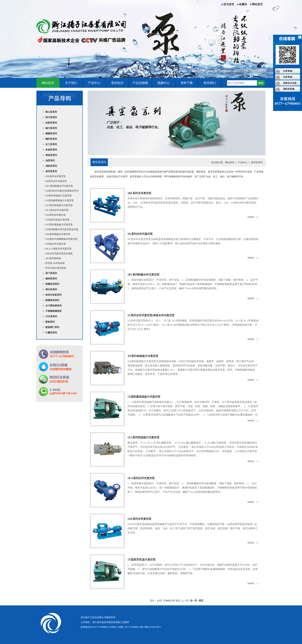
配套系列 (50, 322)
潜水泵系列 (51, 289)
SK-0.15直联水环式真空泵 (59, 249)
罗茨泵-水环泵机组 (55, 263)
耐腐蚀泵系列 (52, 300)
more (251, 217)
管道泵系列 (51, 155)
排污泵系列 (51, 117)
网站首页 (257, 4)
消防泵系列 (51, 166)
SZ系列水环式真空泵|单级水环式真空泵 (60, 191)
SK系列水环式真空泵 (56, 181)
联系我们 (210, 83)
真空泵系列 (51, 171)
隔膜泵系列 (51, 134)
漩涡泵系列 (51, 279)
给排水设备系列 (54, 295)
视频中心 (164, 83)
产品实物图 (140, 83)
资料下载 (187, 83)
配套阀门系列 (52, 327)
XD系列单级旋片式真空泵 (59, 196)
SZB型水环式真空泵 (56, 244)
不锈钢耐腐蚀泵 (54, 311)
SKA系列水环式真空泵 (57, 210)
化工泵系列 (51, 144)
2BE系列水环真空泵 (56, 176)
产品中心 (94, 83)
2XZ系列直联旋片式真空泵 (59, 225)
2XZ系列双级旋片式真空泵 (59, 205)
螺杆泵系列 (51, 139)
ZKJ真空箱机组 (53, 258)
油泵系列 (50, 161)
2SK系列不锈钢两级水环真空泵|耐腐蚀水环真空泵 (59, 240)
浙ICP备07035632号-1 (151, 627)
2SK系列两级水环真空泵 (58, 234)
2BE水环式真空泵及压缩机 (59, 254)
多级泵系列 (51, 150)
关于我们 (71, 83)
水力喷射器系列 (54, 306)
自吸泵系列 (51, 123)
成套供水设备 (290, 83)
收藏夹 (243, 4)
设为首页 (229, 4)
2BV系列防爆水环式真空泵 (59, 186)
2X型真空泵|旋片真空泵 (57, 220)
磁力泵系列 (51, 128)
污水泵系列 (51, 316)
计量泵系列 (51, 333)
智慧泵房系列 (52, 284)
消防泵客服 (289, 89)
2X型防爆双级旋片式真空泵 (60, 200)
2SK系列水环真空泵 (56, 215)
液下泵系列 (51, 273)
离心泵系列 (51, 112)
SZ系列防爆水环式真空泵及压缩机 (59, 230)
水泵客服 (288, 71)
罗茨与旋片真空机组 (56, 268)
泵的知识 (117, 83)
